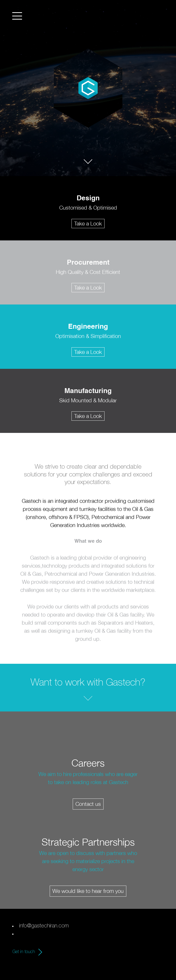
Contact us (88, 804)
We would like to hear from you (88, 891)
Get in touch (24, 952)
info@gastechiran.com (44, 926)
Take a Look (88, 224)
